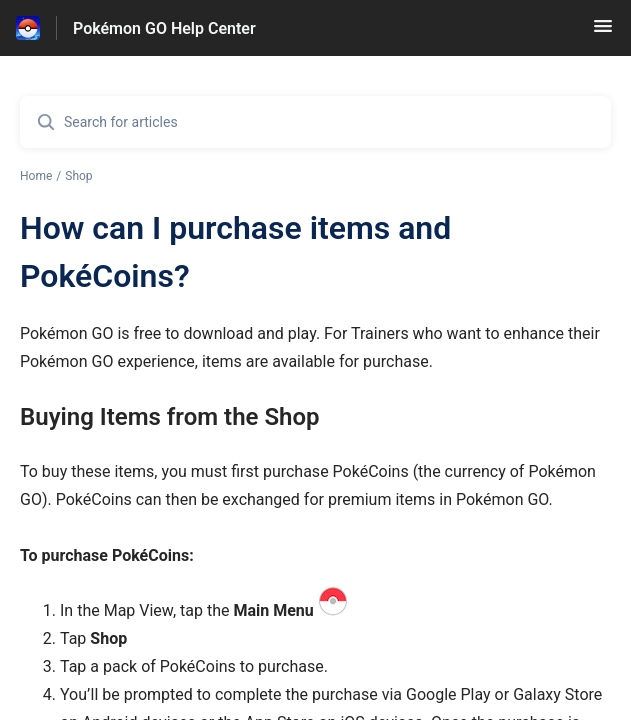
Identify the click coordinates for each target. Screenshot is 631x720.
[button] (603, 32)
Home (36, 176)
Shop (78, 176)
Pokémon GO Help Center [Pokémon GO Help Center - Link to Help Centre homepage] (164, 28)
